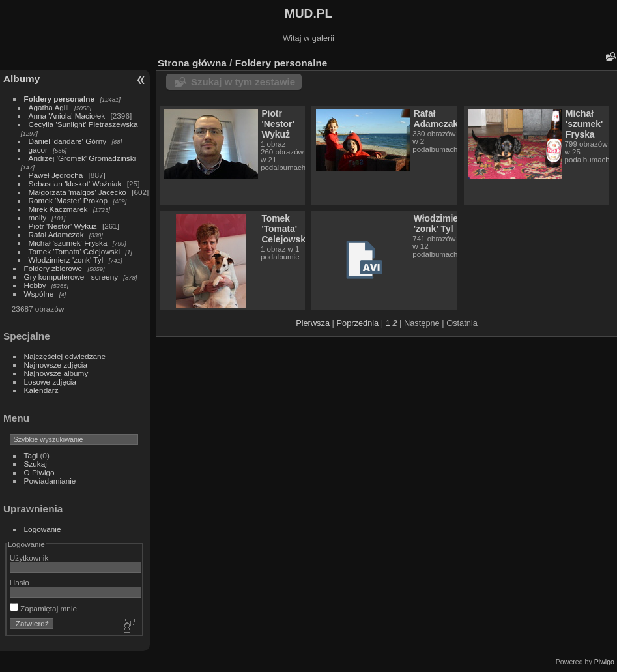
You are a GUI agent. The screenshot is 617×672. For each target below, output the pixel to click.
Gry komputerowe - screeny (71, 277)
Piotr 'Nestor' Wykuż (63, 226)
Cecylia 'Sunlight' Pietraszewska (83, 124)
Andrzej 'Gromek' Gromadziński (82, 158)
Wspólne (39, 294)
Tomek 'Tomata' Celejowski (75, 251)
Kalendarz (41, 390)
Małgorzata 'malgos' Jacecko (78, 192)
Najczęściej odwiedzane (65, 356)
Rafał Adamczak (56, 234)
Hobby (35, 285)
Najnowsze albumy (56, 373)
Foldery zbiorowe (53, 268)
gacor (38, 150)
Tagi (31, 455)
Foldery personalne (60, 99)
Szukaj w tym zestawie (243, 82)
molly (37, 217)
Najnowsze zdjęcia (56, 365)
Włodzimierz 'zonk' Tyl (66, 260)
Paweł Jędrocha (56, 175)
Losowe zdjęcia (50, 382)
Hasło (20, 582)
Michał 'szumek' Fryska (68, 243)
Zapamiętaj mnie (43, 608)
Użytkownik (29, 558)
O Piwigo (39, 472)
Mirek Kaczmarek (58, 209)
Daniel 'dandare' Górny (68, 141)
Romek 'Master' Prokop (68, 200)
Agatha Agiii (49, 107)
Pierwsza (313, 323)
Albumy (22, 79)
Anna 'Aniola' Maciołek (67, 116)
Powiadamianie (50, 481)
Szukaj (36, 464)
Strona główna (192, 63)
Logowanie (43, 529)
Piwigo (604, 662)
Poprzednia (358, 323)
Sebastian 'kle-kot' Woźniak (75, 183)
